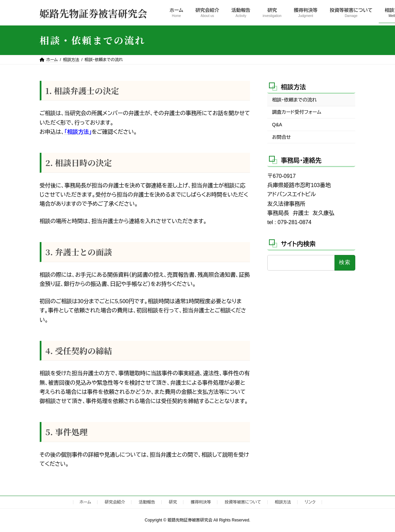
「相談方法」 (78, 132)
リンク (310, 502)
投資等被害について (243, 502)
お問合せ (281, 137)
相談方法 (293, 87)
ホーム (85, 502)
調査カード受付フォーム (297, 112)
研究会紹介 (115, 502)
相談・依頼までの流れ (294, 100)
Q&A (277, 125)
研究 (173, 502)
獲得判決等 (201, 502)
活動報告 (147, 502)
